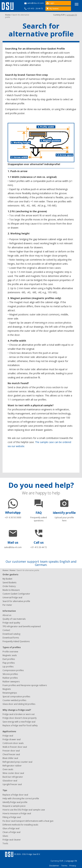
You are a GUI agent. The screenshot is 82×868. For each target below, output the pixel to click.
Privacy (73, 866)
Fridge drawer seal (12, 739)
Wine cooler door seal (13, 773)
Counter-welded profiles (14, 700)
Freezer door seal (11, 751)
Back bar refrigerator (13, 777)
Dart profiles (9, 659)
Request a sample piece (14, 806)
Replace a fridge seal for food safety (20, 725)
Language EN (72, 15)
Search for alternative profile (16, 601)
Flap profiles (9, 663)
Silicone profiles (10, 674)
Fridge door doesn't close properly (20, 718)
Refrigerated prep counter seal (17, 762)
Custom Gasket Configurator (16, 594)
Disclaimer (54, 866)
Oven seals (8, 769)
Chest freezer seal (11, 754)
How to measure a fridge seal (17, 813)
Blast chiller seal (10, 758)
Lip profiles (8, 667)
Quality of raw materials (14, 619)
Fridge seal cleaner (12, 840)
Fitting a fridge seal (12, 817)
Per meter (7, 605)
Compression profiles (13, 670)
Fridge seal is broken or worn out (19, 714)
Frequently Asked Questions (16, 641)
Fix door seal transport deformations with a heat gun (28, 821)
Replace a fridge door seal (15, 795)
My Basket (7, 579)
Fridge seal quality (11, 623)
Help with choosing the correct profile (21, 798)
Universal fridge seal (12, 597)
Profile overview (10, 652)
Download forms (11, 638)
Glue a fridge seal (11, 828)
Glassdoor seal (10, 781)
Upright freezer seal (12, 784)
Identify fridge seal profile (15, 802)
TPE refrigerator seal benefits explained (22, 626)
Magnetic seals (10, 655)
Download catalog (11, 634)
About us (7, 615)
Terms (64, 866)
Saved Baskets (9, 582)
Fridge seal (8, 736)
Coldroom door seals (13, 743)
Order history (9, 586)
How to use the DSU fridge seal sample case (24, 810)
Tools (5, 843)
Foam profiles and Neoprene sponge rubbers (25, 685)
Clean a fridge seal (11, 832)
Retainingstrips (10, 693)
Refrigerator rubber (12, 766)
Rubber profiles (10, 678)
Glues (5, 836)
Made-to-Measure (11, 590)
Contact (6, 630)
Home (8, 15)
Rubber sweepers (11, 682)
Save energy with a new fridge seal (19, 722)
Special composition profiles (16, 697)
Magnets (7, 689)
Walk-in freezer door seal (15, 747)
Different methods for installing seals (20, 825)
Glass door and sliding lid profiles (19, 704)
